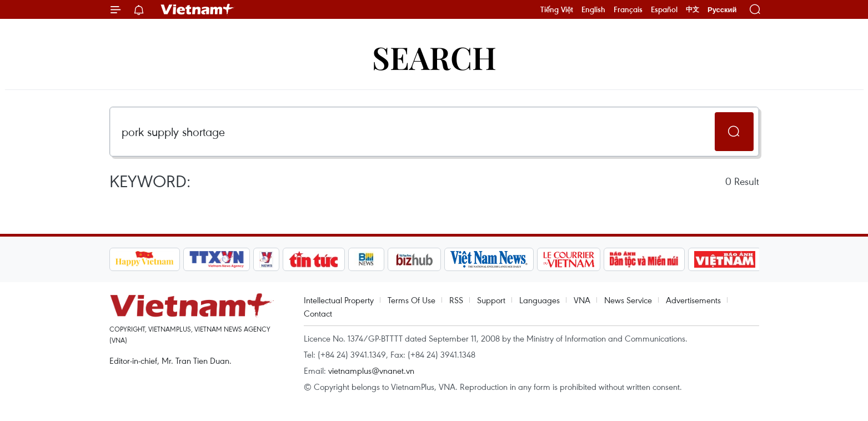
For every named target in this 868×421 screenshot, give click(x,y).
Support (491, 300)
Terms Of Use (412, 300)
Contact (318, 313)
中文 (693, 9)
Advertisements (693, 300)
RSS (456, 300)
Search (434, 57)
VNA (582, 300)
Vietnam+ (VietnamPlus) (198, 9)
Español (664, 9)
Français (628, 9)
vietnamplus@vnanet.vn (371, 370)
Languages (540, 300)
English (593, 9)
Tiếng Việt (557, 9)
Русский (722, 10)
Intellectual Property (339, 300)
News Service (628, 300)
